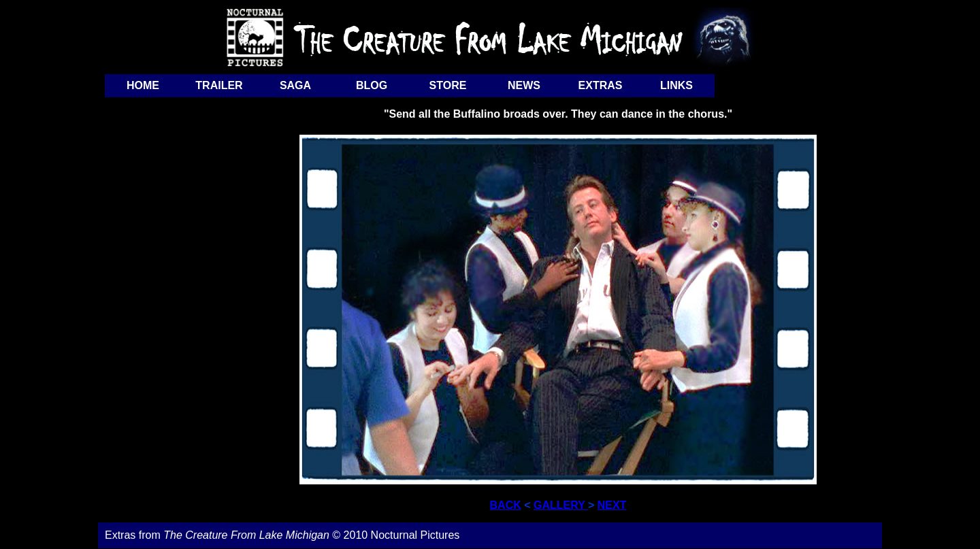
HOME (143, 85)
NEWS (524, 85)
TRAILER (219, 85)
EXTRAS (601, 85)
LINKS (676, 85)
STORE (448, 85)
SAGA (295, 85)
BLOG (372, 85)
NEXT (612, 505)
